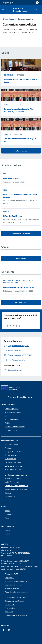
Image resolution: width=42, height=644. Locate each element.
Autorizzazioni (10, 459)
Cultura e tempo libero (13, 466)
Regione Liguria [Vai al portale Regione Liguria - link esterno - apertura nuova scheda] (8, 3)
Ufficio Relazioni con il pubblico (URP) (15, 561)
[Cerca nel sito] (36, 10)
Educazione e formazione (14, 469)
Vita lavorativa (10, 496)
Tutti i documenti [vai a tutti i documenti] (21, 302)
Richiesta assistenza (13, 588)
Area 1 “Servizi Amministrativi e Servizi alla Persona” (20, 196)
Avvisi (6, 105)
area (5, 174)
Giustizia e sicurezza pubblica (16, 475)
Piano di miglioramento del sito (17, 592)
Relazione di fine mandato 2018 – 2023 (19, 287)
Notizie (8, 511)
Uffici (7, 416)
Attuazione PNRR (12, 574)
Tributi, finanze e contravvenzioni (18, 489)
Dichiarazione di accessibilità (16, 615)
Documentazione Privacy (14, 601)
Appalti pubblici (11, 455)
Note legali (9, 612)
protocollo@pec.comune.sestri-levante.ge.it (22, 566)
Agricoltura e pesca (12, 444)
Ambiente (9, 448)
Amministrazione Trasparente (16, 597)
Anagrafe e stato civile (13, 452)
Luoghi (8, 530)
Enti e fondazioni (11, 419)
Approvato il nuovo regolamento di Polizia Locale (20, 81)
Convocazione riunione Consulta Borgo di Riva (20, 140)
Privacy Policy (10, 605)
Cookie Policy (10, 608)
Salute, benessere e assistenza (17, 486)
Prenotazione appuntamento (16, 581)
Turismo (8, 493)
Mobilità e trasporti (12, 482)
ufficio (6, 212)
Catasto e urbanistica (13, 462)
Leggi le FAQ (10, 578)
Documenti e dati (11, 430)
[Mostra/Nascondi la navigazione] (3, 9)
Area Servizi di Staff (11, 178)
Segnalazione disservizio (14, 585)
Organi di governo (12, 409)
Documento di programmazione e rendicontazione (18, 282)
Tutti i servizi (21, 259)
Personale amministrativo (15, 427)
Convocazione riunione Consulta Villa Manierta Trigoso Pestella (18, 110)
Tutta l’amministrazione (21, 234)
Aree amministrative (13, 412)
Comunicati (8, 75)
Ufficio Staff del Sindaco (13, 216)
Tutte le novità (21, 151)
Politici (8, 423)
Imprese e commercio (13, 478)
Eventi (7, 534)
